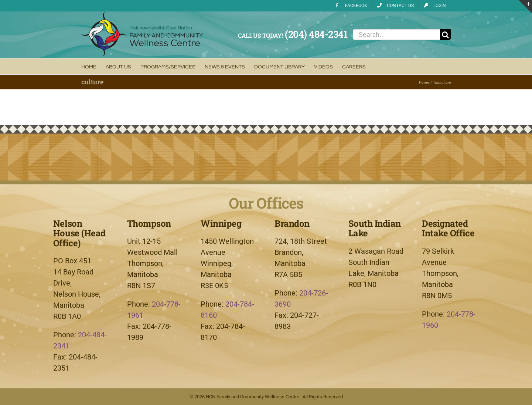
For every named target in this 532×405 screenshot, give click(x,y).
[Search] (445, 35)
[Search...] (396, 35)
